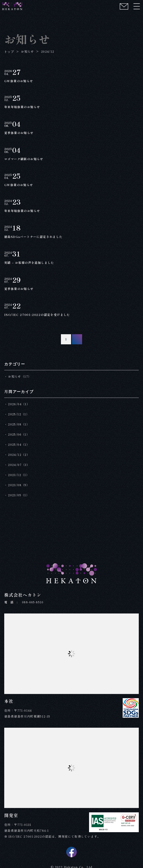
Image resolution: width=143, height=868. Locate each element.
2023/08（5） (19, 485)
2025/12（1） (19, 414)
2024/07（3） (19, 465)
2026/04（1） (19, 404)
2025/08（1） (19, 424)
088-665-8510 (33, 602)
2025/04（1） (19, 444)
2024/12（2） (19, 455)
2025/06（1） (19, 434)
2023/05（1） (19, 495)
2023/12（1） (19, 475)
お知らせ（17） (20, 376)
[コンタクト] (124, 6)
